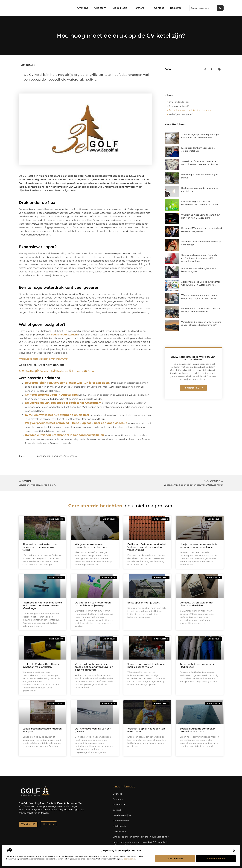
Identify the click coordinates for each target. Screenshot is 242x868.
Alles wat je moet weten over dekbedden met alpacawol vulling (40, 547)
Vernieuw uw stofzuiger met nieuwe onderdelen (197, 604)
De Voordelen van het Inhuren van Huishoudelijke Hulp (93, 604)
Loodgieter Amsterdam (64, 456)
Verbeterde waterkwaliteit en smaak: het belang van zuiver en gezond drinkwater (94, 667)
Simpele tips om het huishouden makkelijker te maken (147, 665)
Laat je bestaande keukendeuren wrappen (42, 730)
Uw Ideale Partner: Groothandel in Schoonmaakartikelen (64, 435)
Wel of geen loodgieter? (181, 114)
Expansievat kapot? (179, 106)
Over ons (83, 8)
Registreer (176, 8)
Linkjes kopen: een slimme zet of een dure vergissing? (141, 837)
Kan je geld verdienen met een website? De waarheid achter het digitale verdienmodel (140, 844)
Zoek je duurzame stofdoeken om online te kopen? (198, 730)
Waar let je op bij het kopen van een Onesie (146, 730)
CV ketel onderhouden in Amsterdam (51, 395)
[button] (234, 851)
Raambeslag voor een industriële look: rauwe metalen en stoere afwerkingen (42, 605)
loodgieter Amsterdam (64, 335)
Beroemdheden (121, 821)
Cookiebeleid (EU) (122, 815)
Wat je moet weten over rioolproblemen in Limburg (91, 546)
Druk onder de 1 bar (179, 102)
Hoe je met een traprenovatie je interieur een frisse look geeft (198, 546)
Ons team (100, 8)
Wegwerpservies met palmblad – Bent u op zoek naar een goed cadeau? (76, 423)
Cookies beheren (216, 859)
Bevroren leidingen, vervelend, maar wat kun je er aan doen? (68, 383)
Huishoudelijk (27, 65)
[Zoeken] (220, 8)
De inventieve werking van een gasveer (93, 730)
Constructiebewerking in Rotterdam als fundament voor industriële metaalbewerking (200, 258)
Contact (159, 8)
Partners (141, 8)
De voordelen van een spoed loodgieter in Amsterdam (63, 403)
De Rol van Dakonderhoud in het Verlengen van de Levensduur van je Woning (147, 547)
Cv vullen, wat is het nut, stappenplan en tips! (57, 415)
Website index (120, 831)
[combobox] (203, 8)
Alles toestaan (175, 859)
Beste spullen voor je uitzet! (144, 603)
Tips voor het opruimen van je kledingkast (197, 665)
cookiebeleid (130, 859)
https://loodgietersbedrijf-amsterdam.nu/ (43, 359)
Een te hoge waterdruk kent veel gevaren (190, 110)
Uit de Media (120, 8)
